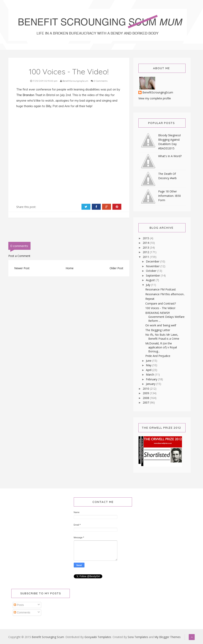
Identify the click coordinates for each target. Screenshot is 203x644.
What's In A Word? (170, 156)
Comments (22, 612)
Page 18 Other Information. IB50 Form (169, 196)
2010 (146, 389)
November (153, 266)
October (152, 271)
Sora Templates (138, 637)
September (153, 275)
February (152, 379)
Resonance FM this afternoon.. (165, 294)
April (149, 370)
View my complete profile (155, 98)
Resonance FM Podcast (161, 289)
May (149, 365)
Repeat (150, 299)
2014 (146, 243)
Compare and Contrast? (161, 303)
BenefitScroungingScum (158, 93)
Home (70, 268)
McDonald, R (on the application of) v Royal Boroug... (161, 347)
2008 (146, 398)
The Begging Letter (158, 330)
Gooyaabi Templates (98, 637)
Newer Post (22, 268)
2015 (146, 238)
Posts (19, 605)
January (151, 384)
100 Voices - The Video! (160, 308)
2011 (146, 257)
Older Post (116, 268)
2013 (146, 248)
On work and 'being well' (161, 325)
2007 (146, 402)
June (149, 361)
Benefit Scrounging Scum (48, 637)
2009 (146, 393)
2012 (146, 252)
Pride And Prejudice (158, 356)
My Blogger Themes (168, 637)
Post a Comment (19, 256)
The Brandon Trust (29, 95)
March (150, 374)
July (148, 285)
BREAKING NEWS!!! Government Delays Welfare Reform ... (165, 317)
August (151, 280)
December (153, 261)
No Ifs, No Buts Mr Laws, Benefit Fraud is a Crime (162, 337)
